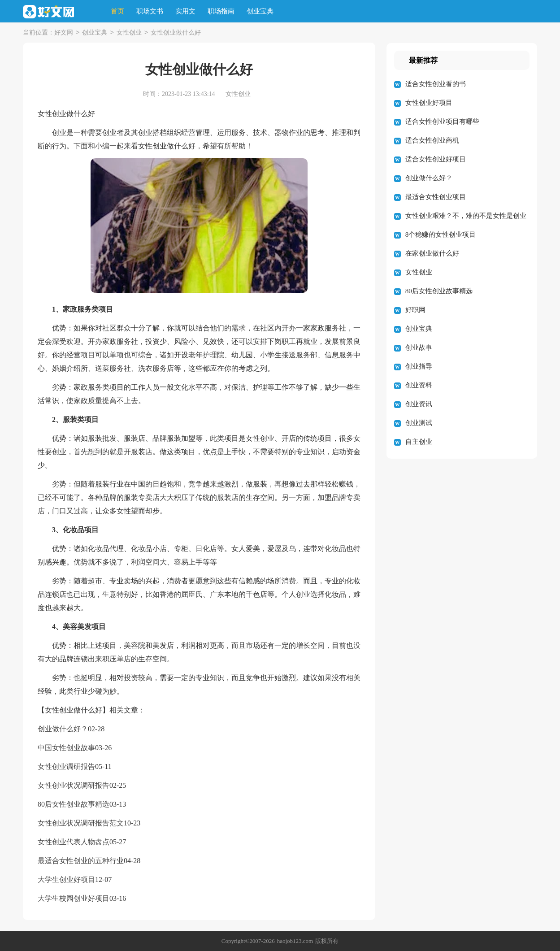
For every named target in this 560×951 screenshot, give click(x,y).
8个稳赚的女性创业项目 (441, 234)
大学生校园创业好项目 (74, 898)
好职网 (415, 310)
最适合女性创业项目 (436, 197)
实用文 (185, 11)
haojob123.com (295, 941)
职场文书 (150, 11)
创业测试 (419, 423)
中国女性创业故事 (66, 748)
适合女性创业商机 (432, 140)
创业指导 (419, 366)
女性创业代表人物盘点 (74, 842)
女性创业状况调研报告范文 (81, 823)
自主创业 (419, 442)
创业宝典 (260, 11)
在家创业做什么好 (432, 253)
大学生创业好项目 (66, 879)
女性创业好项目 (429, 103)
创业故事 (419, 347)
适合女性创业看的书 (436, 84)
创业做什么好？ (63, 729)
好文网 (64, 33)
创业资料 (419, 385)
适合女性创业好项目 (436, 159)
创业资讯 (419, 404)
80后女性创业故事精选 (74, 804)
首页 (117, 11)
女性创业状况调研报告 (74, 785)
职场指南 (221, 11)
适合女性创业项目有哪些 (442, 122)
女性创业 (129, 33)
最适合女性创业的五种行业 (81, 861)
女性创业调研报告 (66, 766)
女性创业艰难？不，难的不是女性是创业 (466, 216)
